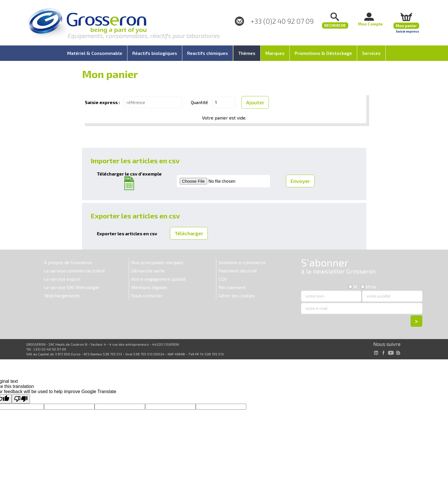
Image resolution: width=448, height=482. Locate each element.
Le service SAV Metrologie (72, 287)
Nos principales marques (157, 262)
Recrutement (232, 287)
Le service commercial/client (74, 271)
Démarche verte (148, 271)
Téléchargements (62, 295)
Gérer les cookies (237, 295)
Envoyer (300, 181)
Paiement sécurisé (238, 271)
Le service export (62, 279)
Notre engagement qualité (158, 279)
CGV (223, 279)
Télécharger (189, 233)
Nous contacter (147, 295)
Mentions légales (149, 287)
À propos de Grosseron (68, 262)
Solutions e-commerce (242, 262)
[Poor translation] (21, 399)
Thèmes (247, 53)
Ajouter (255, 102)
